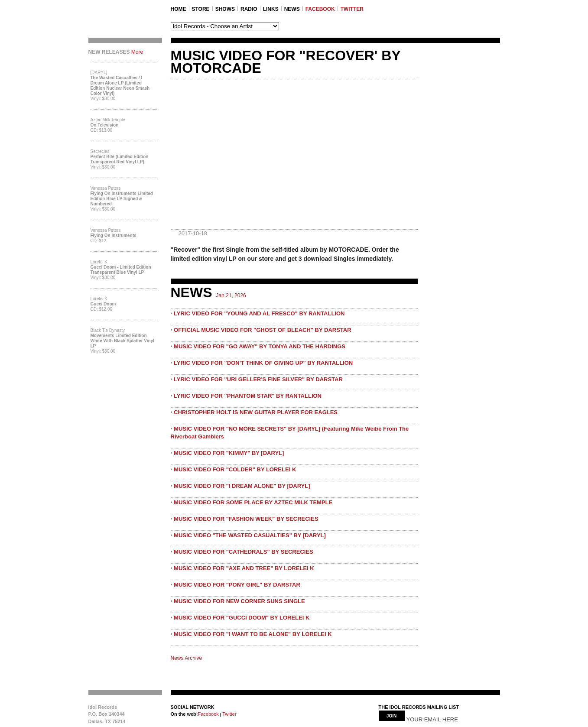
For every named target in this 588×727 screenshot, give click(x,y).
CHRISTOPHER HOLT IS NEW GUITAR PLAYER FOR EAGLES (256, 412)
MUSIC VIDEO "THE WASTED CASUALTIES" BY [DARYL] (250, 535)
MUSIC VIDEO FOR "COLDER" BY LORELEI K (235, 469)
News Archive (187, 658)
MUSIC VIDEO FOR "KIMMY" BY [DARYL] (229, 453)
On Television (105, 125)
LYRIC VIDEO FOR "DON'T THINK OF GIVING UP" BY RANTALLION (263, 363)
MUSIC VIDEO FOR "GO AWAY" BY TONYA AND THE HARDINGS (260, 346)
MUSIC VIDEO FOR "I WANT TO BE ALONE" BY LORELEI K (253, 634)
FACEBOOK (320, 9)
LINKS (271, 9)
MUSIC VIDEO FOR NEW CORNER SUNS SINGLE (239, 601)
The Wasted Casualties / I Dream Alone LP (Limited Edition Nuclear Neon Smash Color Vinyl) (120, 86)
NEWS (292, 9)
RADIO (249, 9)
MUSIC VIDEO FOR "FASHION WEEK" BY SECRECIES (246, 519)
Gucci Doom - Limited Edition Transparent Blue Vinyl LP (121, 270)
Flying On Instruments (114, 235)
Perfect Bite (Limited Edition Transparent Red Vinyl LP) (120, 159)
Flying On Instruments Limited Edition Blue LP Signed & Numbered (122, 199)
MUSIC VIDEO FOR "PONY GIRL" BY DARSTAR (237, 585)
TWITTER (352, 9)
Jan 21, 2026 (231, 295)
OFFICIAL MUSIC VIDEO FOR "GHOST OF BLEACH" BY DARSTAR (263, 330)
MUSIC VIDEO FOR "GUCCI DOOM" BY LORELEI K (242, 618)
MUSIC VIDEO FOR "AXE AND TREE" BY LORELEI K (244, 568)
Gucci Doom (103, 304)
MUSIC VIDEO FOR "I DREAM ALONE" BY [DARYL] (242, 486)
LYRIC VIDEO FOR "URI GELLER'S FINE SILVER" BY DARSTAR (258, 379)
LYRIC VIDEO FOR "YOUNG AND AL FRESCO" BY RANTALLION (259, 313)
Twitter (229, 714)
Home (179, 9)
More (137, 52)
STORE (201, 9)
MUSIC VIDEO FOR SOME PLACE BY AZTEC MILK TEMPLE (253, 502)
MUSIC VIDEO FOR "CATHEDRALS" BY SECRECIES (244, 552)
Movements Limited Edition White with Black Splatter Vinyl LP (123, 341)
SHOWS (225, 9)
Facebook (208, 714)
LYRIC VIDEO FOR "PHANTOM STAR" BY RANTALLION (248, 396)
